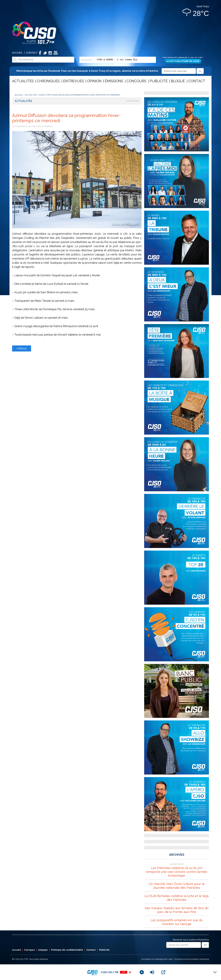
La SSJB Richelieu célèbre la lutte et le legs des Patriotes (177, 898)
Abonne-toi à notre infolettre (191, 940)
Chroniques (48, 81)
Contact (32, 53)
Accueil (17, 53)
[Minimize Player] (215, 972)
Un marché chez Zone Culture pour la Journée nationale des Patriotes (177, 886)
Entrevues (74, 81)
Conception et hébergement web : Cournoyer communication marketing (175, 959)
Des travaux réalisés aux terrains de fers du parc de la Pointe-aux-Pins (177, 910)
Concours (136, 81)
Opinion (94, 81)
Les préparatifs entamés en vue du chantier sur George (177, 922)
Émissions (114, 81)
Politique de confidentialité (67, 950)
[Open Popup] (163, 972)
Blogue (178, 81)
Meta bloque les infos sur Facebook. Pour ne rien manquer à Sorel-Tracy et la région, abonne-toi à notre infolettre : (110, 71)
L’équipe (43, 950)
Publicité (159, 81)
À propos (29, 950)
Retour (22, 348)
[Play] (142, 972)
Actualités (23, 81)
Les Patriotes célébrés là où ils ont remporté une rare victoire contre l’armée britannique (177, 872)
